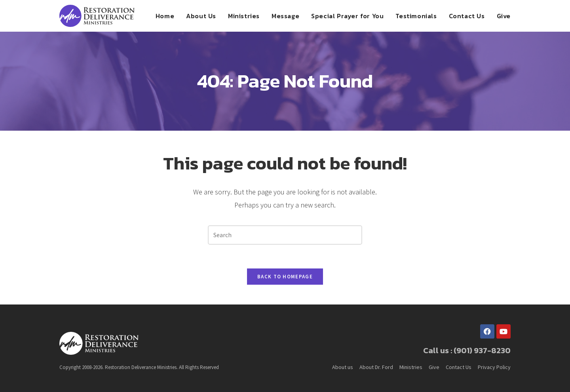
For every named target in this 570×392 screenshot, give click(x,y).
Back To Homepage (285, 277)
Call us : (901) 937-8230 (467, 350)
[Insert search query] (285, 235)
